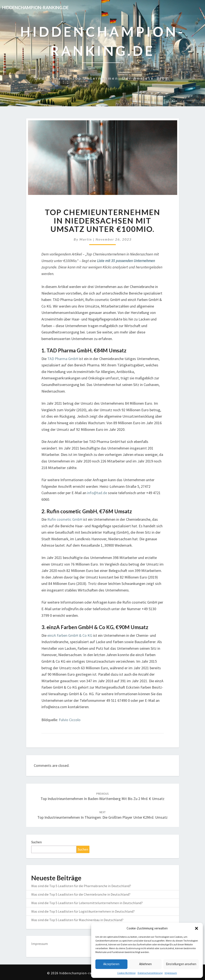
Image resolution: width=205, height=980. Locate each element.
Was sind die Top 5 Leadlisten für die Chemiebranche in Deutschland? (81, 894)
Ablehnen (145, 964)
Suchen (36, 842)
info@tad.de (97, 493)
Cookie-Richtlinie (126, 973)
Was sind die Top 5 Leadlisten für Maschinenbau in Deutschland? (77, 920)
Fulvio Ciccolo (70, 720)
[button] (197, 928)
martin (86, 239)
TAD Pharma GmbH (63, 359)
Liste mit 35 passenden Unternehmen (126, 261)
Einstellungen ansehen (181, 964)
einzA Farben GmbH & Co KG (70, 635)
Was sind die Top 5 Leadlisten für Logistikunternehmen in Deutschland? (83, 911)
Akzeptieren (111, 964)
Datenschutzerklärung (150, 973)
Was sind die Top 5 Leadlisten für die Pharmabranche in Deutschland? (81, 886)
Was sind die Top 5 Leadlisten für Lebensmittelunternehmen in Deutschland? (87, 903)
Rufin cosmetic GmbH (65, 519)
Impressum (171, 973)
